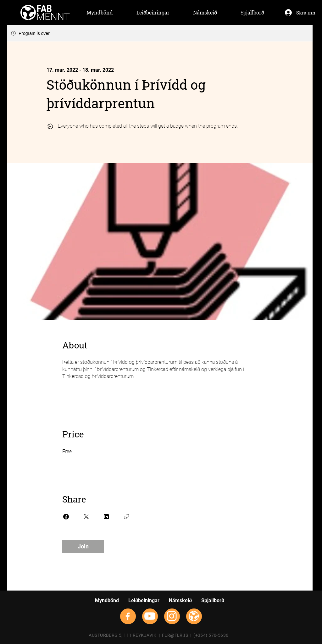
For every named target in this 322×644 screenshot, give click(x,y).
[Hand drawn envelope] (45, 13)
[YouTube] (150, 616)
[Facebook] (128, 616)
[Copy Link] (126, 517)
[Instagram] (172, 616)
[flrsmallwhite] (194, 616)
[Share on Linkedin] (106, 517)
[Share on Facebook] (66, 517)
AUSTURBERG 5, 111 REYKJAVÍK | (125, 635)
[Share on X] (86, 517)
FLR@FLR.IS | (178, 635)
